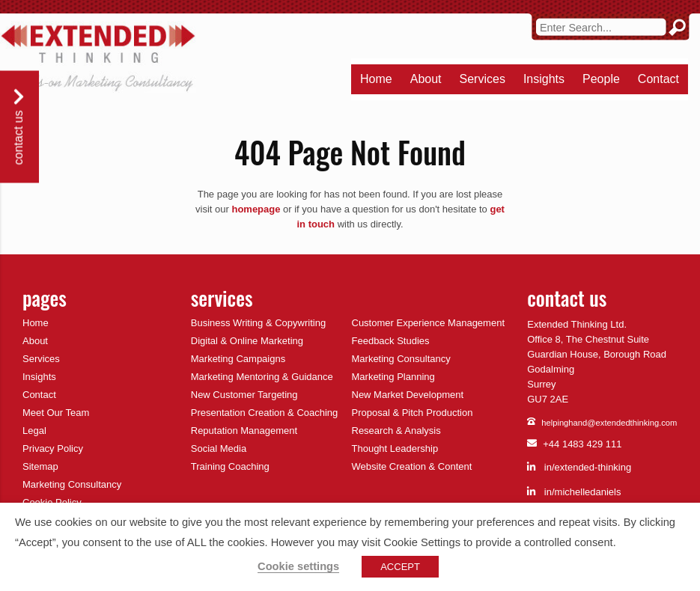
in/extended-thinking (579, 467)
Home (376, 79)
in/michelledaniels (574, 492)
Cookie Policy (52, 502)
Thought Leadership (395, 448)
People (601, 79)
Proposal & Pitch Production (413, 413)
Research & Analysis (396, 431)
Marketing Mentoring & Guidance (262, 377)
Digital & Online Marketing (247, 341)
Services (483, 79)
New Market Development (408, 395)
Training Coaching (230, 466)
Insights (544, 79)
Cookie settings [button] (298, 566)
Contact (658, 79)
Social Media (219, 448)
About (426, 79)
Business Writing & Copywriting (258, 323)
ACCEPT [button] (400, 567)
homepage (256, 209)
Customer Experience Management (429, 323)
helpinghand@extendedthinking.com (602, 423)
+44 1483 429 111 (574, 444)
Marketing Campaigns (238, 359)
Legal (34, 431)
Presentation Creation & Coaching (265, 413)
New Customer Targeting (244, 395)
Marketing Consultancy (72, 484)
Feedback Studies (391, 341)
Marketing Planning (393, 377)
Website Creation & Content (412, 466)
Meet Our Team (56, 413)
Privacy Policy (53, 448)
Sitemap (40, 466)
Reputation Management (244, 431)
